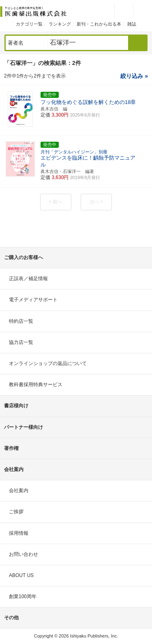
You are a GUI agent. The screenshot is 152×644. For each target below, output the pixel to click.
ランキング (60, 24)
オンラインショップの (48, 363)
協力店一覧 (21, 342)
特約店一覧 (21, 321)
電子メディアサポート (33, 300)
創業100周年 (23, 596)
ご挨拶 (16, 512)
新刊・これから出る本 (99, 24)
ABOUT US (21, 575)
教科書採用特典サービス (36, 385)
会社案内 (19, 491)
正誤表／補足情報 (28, 279)
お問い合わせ (24, 554)
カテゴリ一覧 (29, 24)
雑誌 (132, 24)
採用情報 (19, 533)
